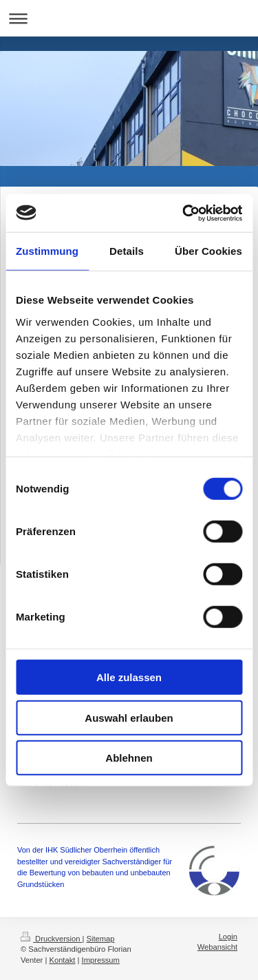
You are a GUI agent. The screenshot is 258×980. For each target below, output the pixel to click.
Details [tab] (127, 251)
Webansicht (217, 947)
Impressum (101, 960)
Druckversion (52, 939)
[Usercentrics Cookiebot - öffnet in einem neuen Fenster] (184, 213)
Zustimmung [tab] (47, 251)
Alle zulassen (129, 677)
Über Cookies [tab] (208, 251)
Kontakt (62, 960)
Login (228, 937)
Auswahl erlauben (129, 717)
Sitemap (101, 939)
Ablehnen (129, 758)
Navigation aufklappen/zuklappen (129, 18)
